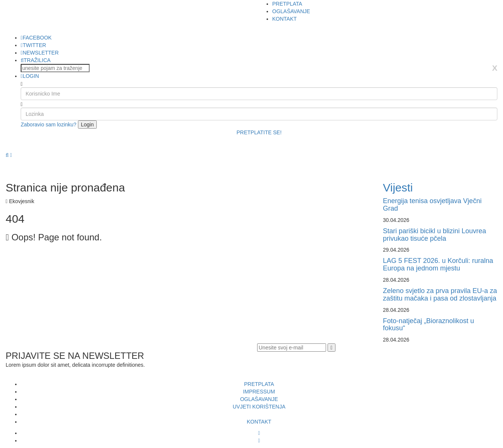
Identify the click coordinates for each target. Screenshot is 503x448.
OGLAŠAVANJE (291, 11)
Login (87, 125)
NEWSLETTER (40, 53)
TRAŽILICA (36, 60)
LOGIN (30, 76)
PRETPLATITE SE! (259, 132)
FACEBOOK (36, 38)
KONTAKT (284, 19)
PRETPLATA (287, 4)
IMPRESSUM (259, 392)
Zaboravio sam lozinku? (49, 125)
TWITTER (33, 45)
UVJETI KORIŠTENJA (259, 407)
